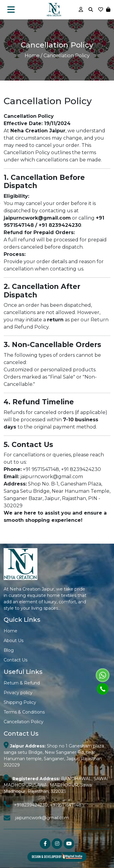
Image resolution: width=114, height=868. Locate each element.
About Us (14, 641)
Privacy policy (18, 693)
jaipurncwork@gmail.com (42, 818)
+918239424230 (31, 805)
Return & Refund (22, 683)
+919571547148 (66, 805)
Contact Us (16, 660)
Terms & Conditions (24, 712)
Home (32, 56)
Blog (9, 650)
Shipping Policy (20, 702)
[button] (108, 10)
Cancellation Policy (24, 722)
